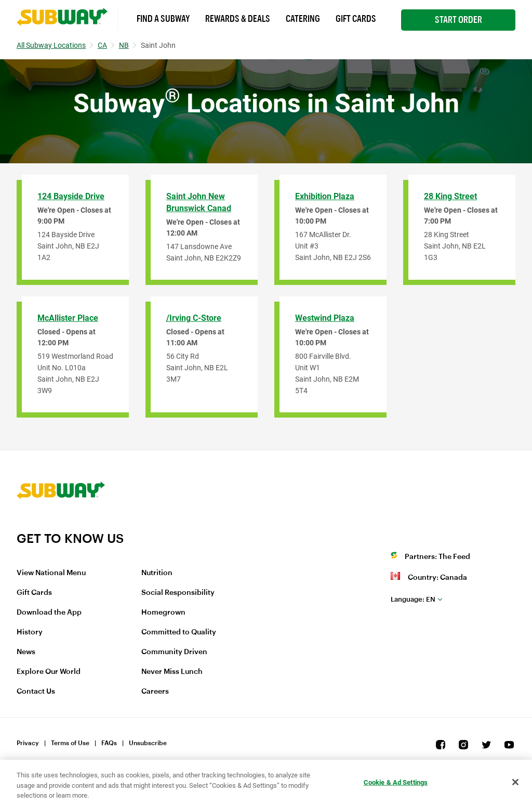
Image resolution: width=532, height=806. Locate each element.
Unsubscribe (148, 743)
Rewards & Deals (238, 19)
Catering (303, 19)
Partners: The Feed (437, 557)
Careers (155, 692)
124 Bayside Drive (71, 196)
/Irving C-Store (194, 318)
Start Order (458, 20)
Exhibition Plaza (325, 196)
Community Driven (174, 652)
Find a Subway (163, 19)
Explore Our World (49, 672)
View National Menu (51, 573)
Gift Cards (356, 19)
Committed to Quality (179, 632)
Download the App (49, 613)
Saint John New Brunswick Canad (199, 202)
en (413, 599)
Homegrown (163, 613)
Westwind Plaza (325, 318)
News (26, 652)
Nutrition (157, 573)
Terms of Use (70, 743)
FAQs (109, 743)
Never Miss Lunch (172, 672)
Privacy (28, 743)
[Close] (515, 782)
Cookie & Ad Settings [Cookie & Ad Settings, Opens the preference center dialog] (396, 782)
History (30, 632)
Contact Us (36, 692)
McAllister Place (68, 318)
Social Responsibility (178, 593)
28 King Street (450, 196)
